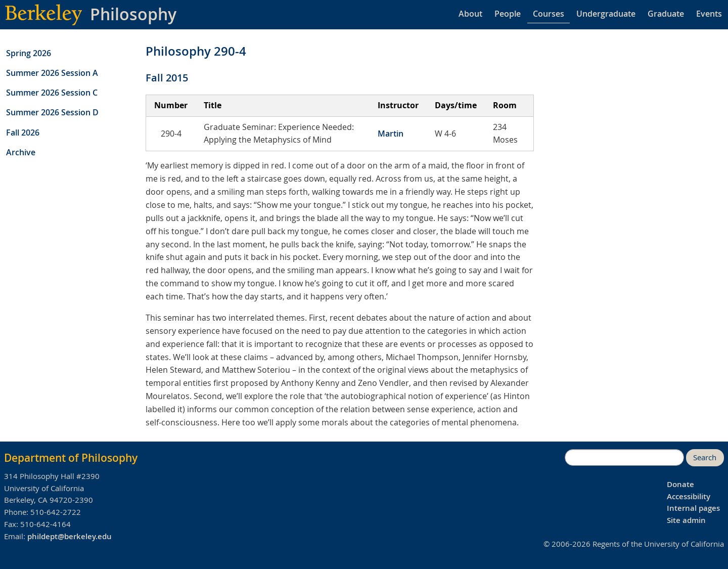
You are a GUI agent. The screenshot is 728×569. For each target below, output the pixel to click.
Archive (21, 152)
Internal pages (693, 508)
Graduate (666, 14)
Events (709, 14)
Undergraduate (606, 14)
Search (705, 457)
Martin (391, 134)
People (508, 14)
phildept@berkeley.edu (70, 536)
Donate (680, 484)
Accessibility (689, 496)
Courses (549, 14)
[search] (624, 458)
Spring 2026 (29, 53)
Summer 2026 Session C (52, 93)
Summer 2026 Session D (52, 112)
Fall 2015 (167, 78)
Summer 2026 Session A (52, 73)
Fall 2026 (23, 133)
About (470, 14)
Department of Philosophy (71, 458)
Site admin (686, 520)
